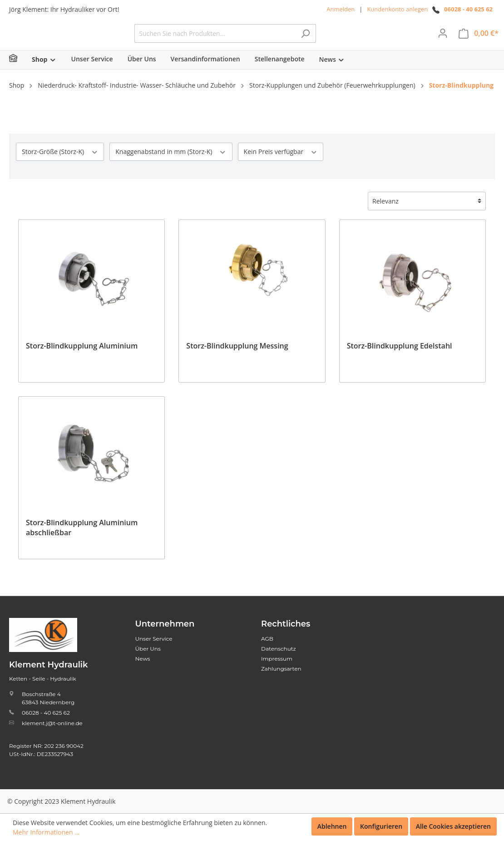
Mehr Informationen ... (46, 832)
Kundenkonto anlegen (397, 9)
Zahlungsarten (281, 669)
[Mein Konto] (443, 40)
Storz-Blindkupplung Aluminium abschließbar (82, 541)
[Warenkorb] (479, 40)
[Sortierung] (427, 215)
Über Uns (148, 649)
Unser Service (154, 639)
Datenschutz (279, 649)
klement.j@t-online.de (52, 723)
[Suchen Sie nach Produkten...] (283, 40)
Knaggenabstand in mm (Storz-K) (171, 165)
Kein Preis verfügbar (281, 165)
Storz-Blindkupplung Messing (237, 359)
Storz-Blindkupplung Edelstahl (400, 359)
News (143, 659)
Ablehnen (332, 826)
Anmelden (341, 9)
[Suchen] (373, 40)
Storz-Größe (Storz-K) (60, 165)
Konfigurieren (381, 826)
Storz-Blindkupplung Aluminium (82, 359)
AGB (267, 639)
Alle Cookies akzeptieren (453, 826)
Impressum (277, 659)
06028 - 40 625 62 (468, 9)
